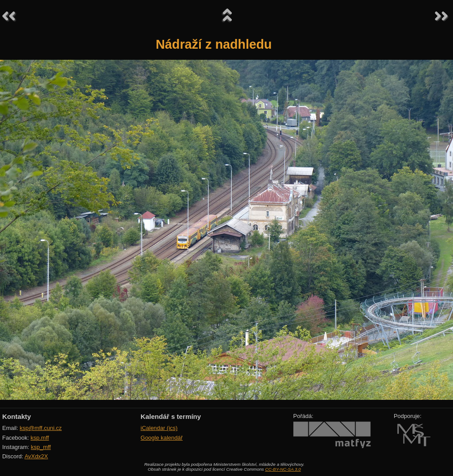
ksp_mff (41, 447)
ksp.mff (40, 438)
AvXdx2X (36, 456)
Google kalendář (162, 438)
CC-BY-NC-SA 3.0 (283, 469)
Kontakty (17, 416)
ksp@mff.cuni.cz (41, 428)
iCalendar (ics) (159, 428)
